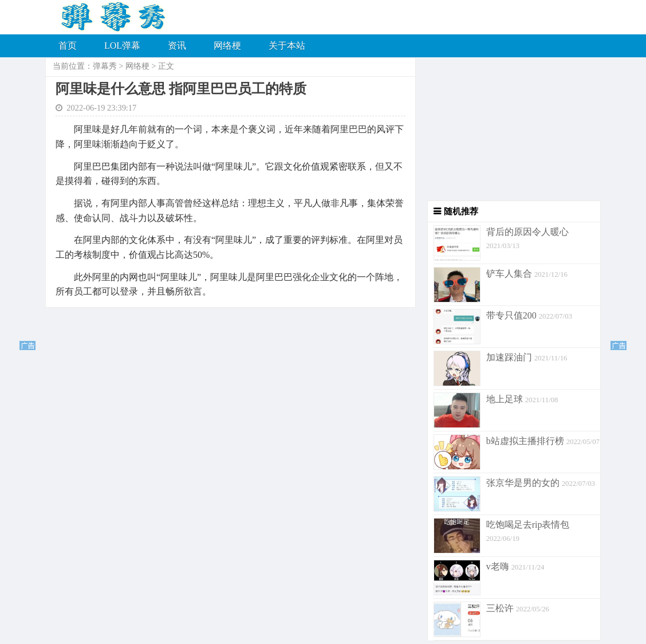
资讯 (177, 46)
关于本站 (287, 46)
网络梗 (227, 46)
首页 (68, 46)
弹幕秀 (105, 66)
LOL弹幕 (122, 46)
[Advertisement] (508, 129)
